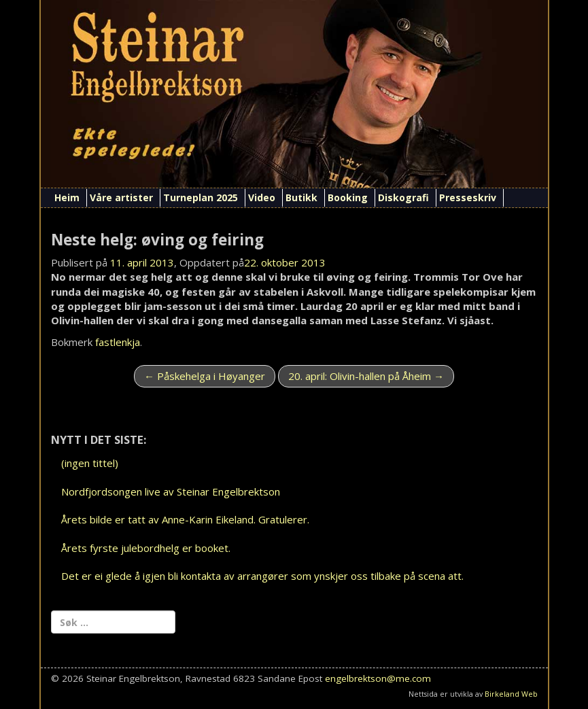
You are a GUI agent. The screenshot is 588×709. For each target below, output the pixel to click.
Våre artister (121, 197)
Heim (67, 197)
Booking (348, 197)
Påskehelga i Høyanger (205, 376)
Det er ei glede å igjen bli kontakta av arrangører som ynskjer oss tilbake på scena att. (262, 576)
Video (262, 197)
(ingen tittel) (90, 463)
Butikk (301, 197)
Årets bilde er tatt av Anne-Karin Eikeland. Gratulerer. (185, 519)
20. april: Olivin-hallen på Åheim (366, 376)
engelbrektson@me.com (378, 678)
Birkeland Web (511, 694)
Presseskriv (468, 197)
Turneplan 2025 (201, 197)
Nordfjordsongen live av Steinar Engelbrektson (171, 491)
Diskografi (403, 197)
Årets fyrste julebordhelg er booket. (146, 548)
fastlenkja (118, 342)
